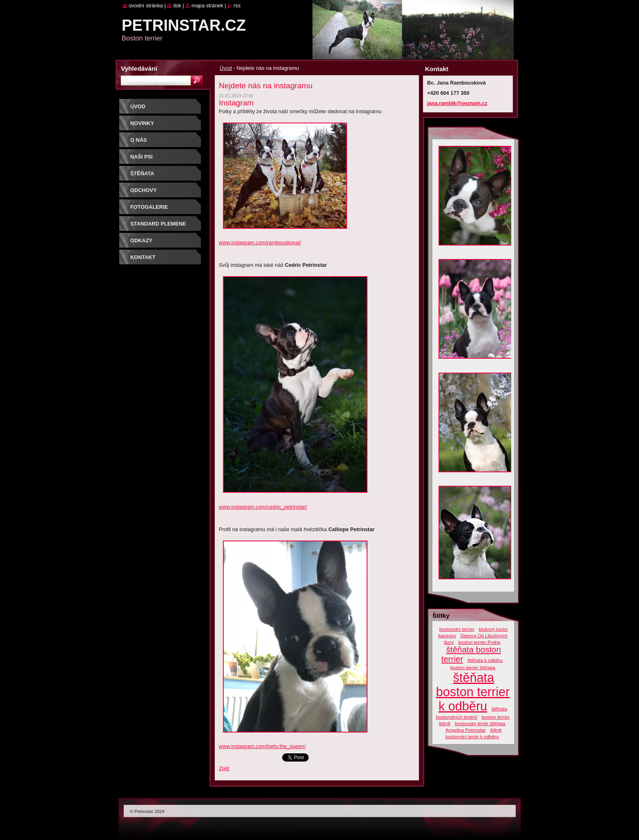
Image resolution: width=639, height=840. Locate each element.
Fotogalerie (149, 207)
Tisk (177, 6)
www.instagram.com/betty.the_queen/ (262, 746)
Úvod (226, 68)
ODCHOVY (144, 190)
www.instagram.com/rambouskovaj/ (260, 242)
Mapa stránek (207, 6)
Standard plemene (158, 224)
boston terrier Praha (479, 642)
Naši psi (141, 157)
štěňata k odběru (485, 660)
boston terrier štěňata (473, 667)
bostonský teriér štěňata (480, 723)
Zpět (224, 768)
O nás (139, 140)
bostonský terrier (457, 629)
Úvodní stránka (146, 6)
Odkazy (141, 240)
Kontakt (143, 257)
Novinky (142, 123)
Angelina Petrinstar (466, 730)
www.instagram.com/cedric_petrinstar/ (263, 507)
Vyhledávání (139, 68)
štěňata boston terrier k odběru (473, 692)
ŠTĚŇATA (142, 173)
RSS (237, 6)
